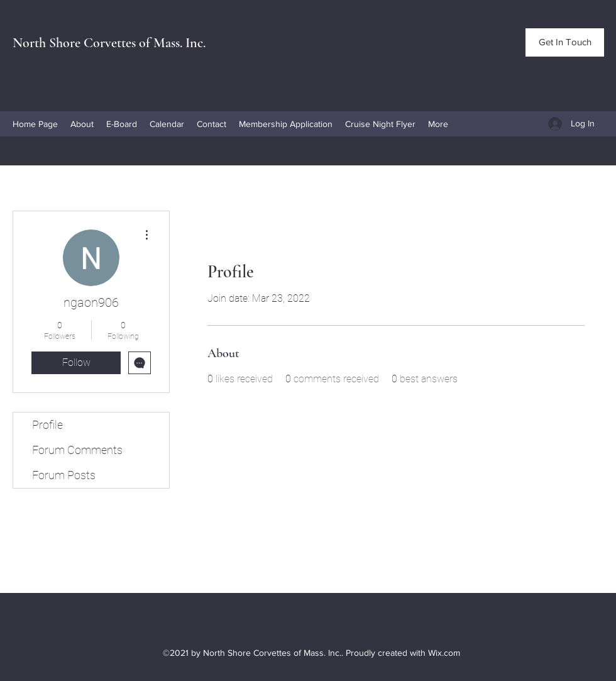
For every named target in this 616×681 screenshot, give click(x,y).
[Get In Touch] (565, 42)
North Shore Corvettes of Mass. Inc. (109, 43)
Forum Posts (64, 475)
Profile (47, 425)
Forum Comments (77, 450)
